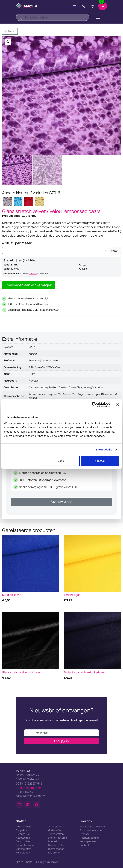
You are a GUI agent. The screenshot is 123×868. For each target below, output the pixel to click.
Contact (84, 845)
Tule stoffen (54, 852)
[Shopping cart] (103, 6)
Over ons (84, 834)
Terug (10, 31)
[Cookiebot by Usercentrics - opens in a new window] (94, 405)
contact (33, 274)
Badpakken (22, 830)
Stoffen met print (57, 838)
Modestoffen (55, 830)
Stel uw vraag (62, 502)
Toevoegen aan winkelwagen (29, 285)
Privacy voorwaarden (91, 830)
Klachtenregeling (89, 838)
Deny (61, 461)
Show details (104, 450)
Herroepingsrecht (90, 841)
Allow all (100, 461)
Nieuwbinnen (23, 826)
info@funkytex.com (29, 788)
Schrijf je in (61, 741)
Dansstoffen (23, 841)
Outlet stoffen (56, 834)
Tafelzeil (52, 841)
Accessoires (23, 838)
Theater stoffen (57, 845)
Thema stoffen (56, 849)
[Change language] (75, 6)
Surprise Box (23, 834)
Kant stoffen (23, 852)
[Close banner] (118, 405)
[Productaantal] (55, 251)
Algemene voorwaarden (93, 826)
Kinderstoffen (55, 826)
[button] (8, 42)
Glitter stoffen (24, 849)
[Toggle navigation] (98, 17)
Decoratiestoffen (26, 845)
